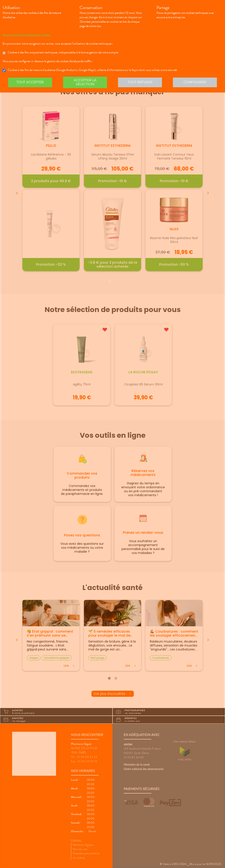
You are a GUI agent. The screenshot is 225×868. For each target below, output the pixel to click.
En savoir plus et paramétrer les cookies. (26, 35)
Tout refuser (140, 82)
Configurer (195, 82)
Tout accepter (30, 82)
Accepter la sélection (85, 82)
